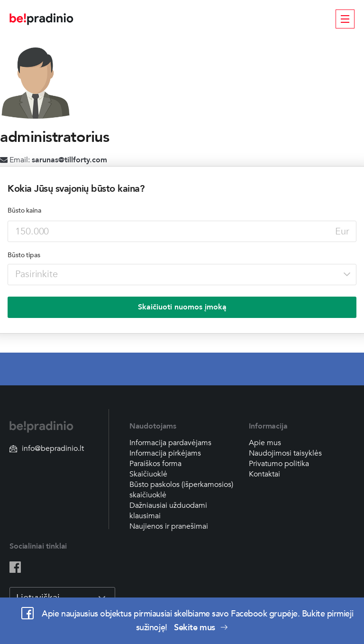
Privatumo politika (279, 464)
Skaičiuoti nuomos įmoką (182, 307)
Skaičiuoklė (148, 474)
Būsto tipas (24, 255)
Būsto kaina (24, 210)
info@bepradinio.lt (47, 448)
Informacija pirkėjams (165, 453)
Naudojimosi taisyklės (285, 453)
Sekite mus (201, 628)
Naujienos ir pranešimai (169, 526)
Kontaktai (264, 474)
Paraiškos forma (155, 464)
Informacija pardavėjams (170, 443)
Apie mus (265, 443)
